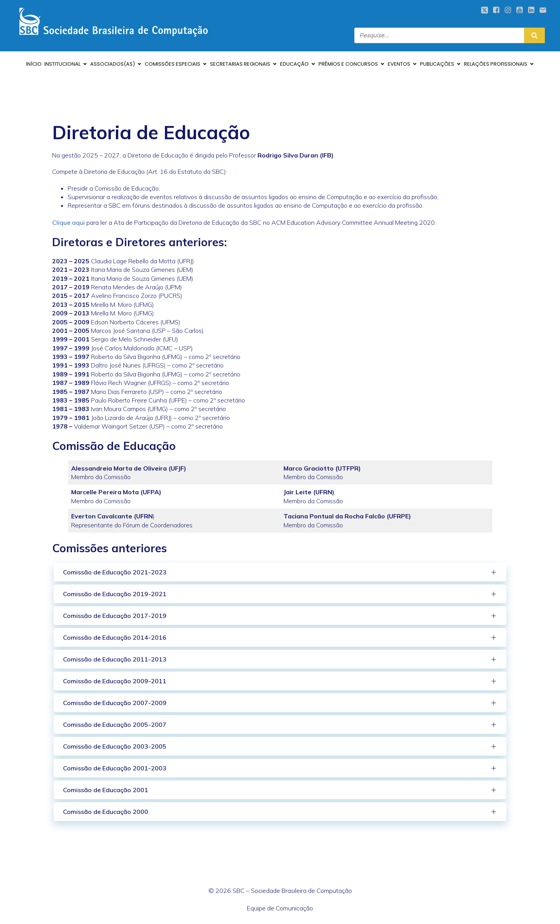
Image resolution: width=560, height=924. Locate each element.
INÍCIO (34, 64)
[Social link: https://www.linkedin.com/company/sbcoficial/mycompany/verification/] (531, 10)
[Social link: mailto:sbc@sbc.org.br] (543, 10)
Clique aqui (68, 222)
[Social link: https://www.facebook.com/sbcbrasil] (496, 10)
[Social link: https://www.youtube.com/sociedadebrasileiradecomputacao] (520, 10)
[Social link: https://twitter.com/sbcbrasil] (485, 10)
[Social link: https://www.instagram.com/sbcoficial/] (508, 10)
